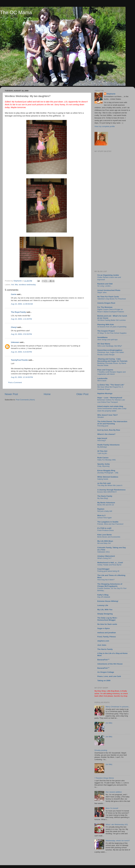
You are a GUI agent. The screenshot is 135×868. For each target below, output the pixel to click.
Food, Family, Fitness (107, 637)
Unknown (15, 342)
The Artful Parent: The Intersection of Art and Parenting (112, 423)
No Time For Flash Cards (108, 297)
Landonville (102, 378)
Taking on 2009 (104, 681)
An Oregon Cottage (106, 672)
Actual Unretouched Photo (109, 290)
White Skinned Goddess (108, 477)
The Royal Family (18, 312)
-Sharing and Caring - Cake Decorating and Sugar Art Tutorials (112, 360)
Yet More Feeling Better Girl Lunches (112, 320)
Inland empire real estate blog (110, 406)
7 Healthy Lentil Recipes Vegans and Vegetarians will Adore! (111, 373)
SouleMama (102, 337)
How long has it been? (106, 580)
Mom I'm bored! (112, 808)
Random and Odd (105, 284)
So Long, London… (105, 286)
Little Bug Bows (113, 691)
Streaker (101, 417)
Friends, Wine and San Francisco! (110, 524)
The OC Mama (16, 13)
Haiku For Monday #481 (107, 460)
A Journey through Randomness (111, 490)
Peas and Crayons (105, 370)
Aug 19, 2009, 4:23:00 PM (21, 352)
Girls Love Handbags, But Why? (110, 346)
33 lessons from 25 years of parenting (112, 327)
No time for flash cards (107, 624)
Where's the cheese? (106, 434)
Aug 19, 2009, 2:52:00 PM (21, 334)
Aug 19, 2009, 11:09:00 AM (22, 304)
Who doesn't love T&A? (108, 415)
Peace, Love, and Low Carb (109, 676)
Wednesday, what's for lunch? (118, 841)
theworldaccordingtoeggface (110, 350)
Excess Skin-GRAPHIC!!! (107, 492)
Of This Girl (102, 451)
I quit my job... (103, 453)
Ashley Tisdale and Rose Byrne (109, 565)
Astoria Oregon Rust (106, 303)
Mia (16, 285)
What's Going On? (104, 558)
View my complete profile (105, 126)
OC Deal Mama (104, 344)
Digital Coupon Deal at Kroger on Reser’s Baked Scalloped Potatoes (111, 311)
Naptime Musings (105, 393)
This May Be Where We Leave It (110, 485)
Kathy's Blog (103, 595)
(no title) (109, 723)
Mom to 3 (101, 515)
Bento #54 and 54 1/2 (106, 505)
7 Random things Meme (104, 778)
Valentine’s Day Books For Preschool (112, 299)
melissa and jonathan (107, 633)
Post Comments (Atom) (25, 400)
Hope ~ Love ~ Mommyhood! (110, 398)
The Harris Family (105, 649)
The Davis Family (105, 496)
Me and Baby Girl (104, 543)
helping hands (103, 479)
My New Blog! (103, 498)
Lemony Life (103, 605)
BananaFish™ (103, 660)
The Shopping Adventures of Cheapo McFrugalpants (110, 585)
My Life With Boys (105, 541)
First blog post (103, 426)
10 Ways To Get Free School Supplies (112, 333)
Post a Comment (15, 382)
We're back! (102, 381)
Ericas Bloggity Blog (106, 470)
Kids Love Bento (105, 535)
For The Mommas (105, 307)
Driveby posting (101, 750)
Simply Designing (105, 614)
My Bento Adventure (106, 503)
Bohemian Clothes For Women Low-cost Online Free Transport (111, 401)
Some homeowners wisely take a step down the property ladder (112, 410)
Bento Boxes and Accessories (109, 537)
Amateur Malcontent (106, 556)
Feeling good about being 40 (108, 571)
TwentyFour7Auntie (19, 360)
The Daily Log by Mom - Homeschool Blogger (108, 619)
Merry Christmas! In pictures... (118, 707)
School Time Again (104, 518)
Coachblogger (103, 569)
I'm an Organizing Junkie (108, 275)
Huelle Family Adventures (108, 445)
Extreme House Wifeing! (108, 601)
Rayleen (101, 509)
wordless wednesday (27, 285)
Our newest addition (114, 792)
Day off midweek (104, 597)
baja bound (102, 438)
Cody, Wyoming (103, 466)
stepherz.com (103, 641)
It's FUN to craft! (104, 528)
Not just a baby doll (105, 511)
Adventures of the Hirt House (110, 664)
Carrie (14, 294)
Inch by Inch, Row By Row (109, 430)
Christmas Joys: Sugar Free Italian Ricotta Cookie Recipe (111, 353)
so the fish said (104, 483)
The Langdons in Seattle (108, 522)
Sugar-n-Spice (104, 628)
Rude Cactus (103, 458)
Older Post (82, 394)
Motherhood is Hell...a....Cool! (110, 563)
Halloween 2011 (104, 552)
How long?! (102, 440)
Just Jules (102, 645)
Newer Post (11, 394)
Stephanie (111, 94)
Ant (13, 285)
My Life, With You (105, 610)
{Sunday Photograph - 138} (108, 473)
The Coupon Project (106, 331)
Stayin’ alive (102, 292)
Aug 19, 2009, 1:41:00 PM (21, 319)
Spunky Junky (104, 464)
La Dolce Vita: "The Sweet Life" (111, 385)
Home (47, 394)
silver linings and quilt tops (107, 340)
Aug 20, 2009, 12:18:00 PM (22, 377)
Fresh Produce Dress (106, 530)
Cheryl (14, 327)
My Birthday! (102, 447)
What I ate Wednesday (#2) (117, 824)
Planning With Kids (106, 325)
